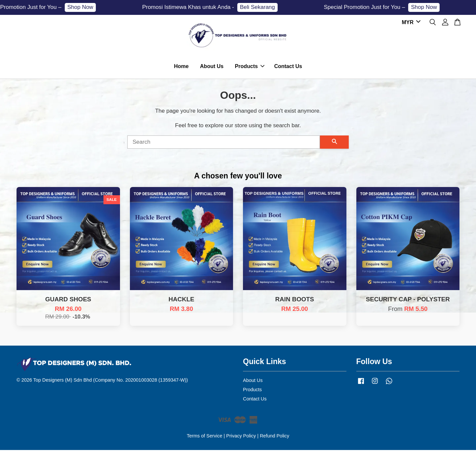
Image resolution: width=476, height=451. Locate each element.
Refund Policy (275, 437)
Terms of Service (205, 437)
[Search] (224, 143)
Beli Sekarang (261, 7)
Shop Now (84, 7)
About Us (212, 67)
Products (250, 67)
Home (181, 67)
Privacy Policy (241, 437)
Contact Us (288, 67)
